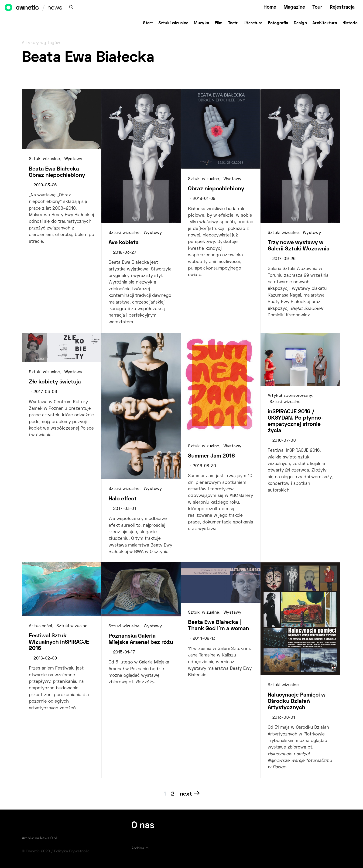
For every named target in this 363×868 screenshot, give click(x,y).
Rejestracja (342, 7)
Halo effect (123, 499)
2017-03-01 (125, 509)
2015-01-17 (124, 653)
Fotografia (278, 23)
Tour (317, 7)
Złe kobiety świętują (55, 382)
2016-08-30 (204, 466)
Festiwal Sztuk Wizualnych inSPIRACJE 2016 (59, 642)
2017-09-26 (284, 259)
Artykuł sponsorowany (290, 396)
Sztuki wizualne (173, 23)
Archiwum (140, 848)
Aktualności (41, 626)
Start (148, 23)
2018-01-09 (204, 199)
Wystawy (73, 159)
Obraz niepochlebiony (216, 189)
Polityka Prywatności (72, 851)
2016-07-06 (284, 441)
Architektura (325, 23)
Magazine (294, 7)
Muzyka (201, 23)
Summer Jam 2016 (211, 456)
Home (270, 7)
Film (219, 23)
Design (300, 23)
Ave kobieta (124, 243)
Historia (350, 23)
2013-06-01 (284, 718)
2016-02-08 (45, 659)
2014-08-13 (204, 639)
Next (186, 794)
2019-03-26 (45, 185)
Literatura (253, 23)
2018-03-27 (125, 253)
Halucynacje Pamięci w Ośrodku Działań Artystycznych (297, 701)
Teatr (233, 23)
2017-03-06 (45, 392)
